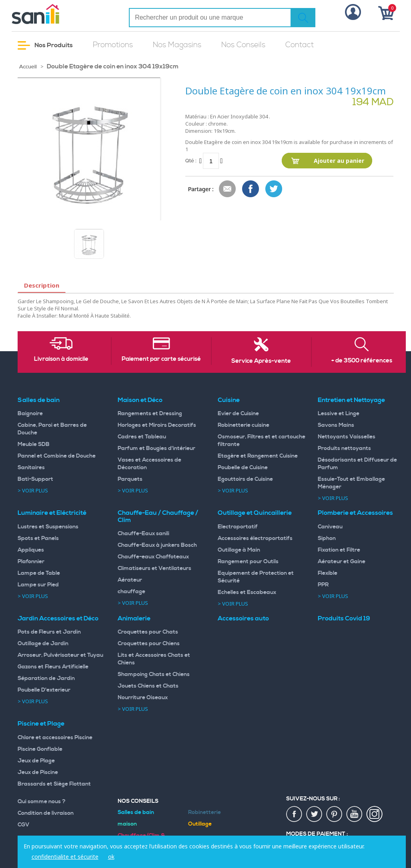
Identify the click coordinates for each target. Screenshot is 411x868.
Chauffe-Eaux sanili (143, 534)
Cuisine (229, 400)
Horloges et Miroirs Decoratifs (157, 425)
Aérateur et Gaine (342, 562)
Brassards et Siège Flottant (54, 784)
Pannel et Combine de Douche (57, 456)
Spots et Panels (38, 538)
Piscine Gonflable (40, 749)
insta (375, 814)
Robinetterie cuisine (244, 425)
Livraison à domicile (61, 359)
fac (295, 814)
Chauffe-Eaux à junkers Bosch (157, 545)
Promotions (113, 45)
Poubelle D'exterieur (44, 690)
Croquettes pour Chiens (149, 644)
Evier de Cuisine (238, 414)
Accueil (28, 67)
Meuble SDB (34, 444)
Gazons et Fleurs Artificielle (53, 667)
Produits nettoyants (344, 448)
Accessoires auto (243, 618)
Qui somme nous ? (42, 802)
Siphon (327, 538)
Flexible (328, 573)
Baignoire (30, 414)
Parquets (130, 479)
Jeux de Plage (36, 761)
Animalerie (134, 618)
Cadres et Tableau (142, 437)
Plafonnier (31, 562)
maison (127, 824)
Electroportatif (238, 527)
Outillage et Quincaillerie (255, 513)
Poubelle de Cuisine (243, 468)
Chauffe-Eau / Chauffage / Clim (158, 516)
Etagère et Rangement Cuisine (258, 456)
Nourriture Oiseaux (143, 698)
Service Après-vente (261, 361)
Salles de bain (39, 400)
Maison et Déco (140, 400)
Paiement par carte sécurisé (161, 359)
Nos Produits (45, 45)
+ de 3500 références (362, 361)
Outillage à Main (239, 550)
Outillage (200, 824)
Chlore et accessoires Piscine (55, 738)
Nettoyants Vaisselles (347, 437)
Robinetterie (204, 812)
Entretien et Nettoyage (351, 400)
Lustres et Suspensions (48, 527)
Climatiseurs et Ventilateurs (154, 568)
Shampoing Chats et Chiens (154, 674)
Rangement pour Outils (248, 562)
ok (111, 857)
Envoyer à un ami (228, 189)
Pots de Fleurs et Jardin (49, 632)
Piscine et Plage (41, 724)
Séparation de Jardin (46, 678)
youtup (355, 814)
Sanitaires (31, 468)
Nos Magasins (177, 45)
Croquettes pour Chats (148, 632)
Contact (300, 45)
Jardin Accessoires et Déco (58, 618)
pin (335, 814)
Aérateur (130, 580)
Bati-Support (35, 479)
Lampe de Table (39, 573)
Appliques (31, 550)
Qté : (191, 161)
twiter (315, 814)
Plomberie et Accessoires (355, 513)
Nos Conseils (243, 45)
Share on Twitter (274, 189)
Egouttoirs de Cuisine (245, 479)
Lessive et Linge (339, 414)
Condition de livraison (46, 813)
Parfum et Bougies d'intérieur (156, 448)
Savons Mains (336, 425)
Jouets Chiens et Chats (148, 686)
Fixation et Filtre (339, 550)
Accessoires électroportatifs (255, 538)
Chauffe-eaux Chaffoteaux (153, 557)
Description (42, 285)
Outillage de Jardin (43, 644)
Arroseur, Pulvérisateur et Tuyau (60, 655)
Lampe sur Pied (38, 585)
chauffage (131, 592)
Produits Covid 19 (344, 618)
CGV (24, 825)
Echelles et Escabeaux (247, 592)
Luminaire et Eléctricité (52, 513)
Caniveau (330, 527)
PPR (323, 585)
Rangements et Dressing (150, 414)
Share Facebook (251, 189)
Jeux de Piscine (38, 772)
